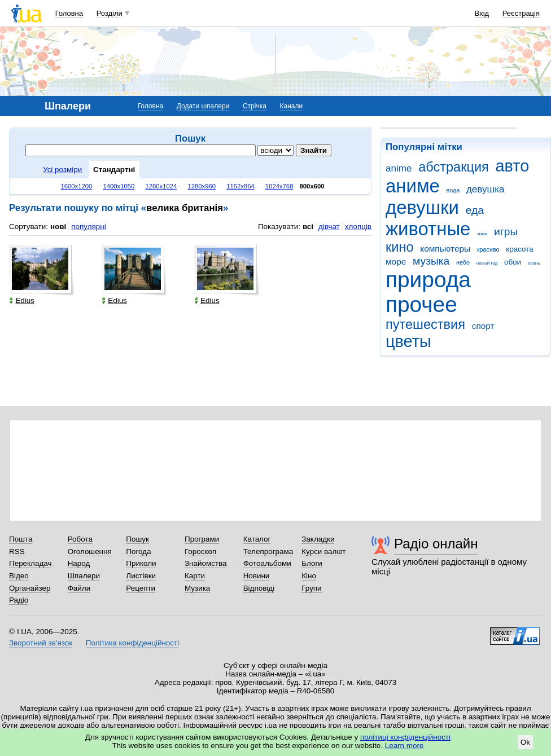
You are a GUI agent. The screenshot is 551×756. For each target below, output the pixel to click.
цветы (408, 341)
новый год (487, 263)
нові (58, 227)
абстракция (454, 167)
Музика (197, 588)
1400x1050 (119, 186)
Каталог (257, 539)
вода (453, 190)
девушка (486, 189)
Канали (292, 106)
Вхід (482, 13)
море (396, 261)
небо (463, 262)
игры (506, 232)
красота (519, 249)
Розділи (110, 13)
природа (428, 280)
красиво (488, 249)
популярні (88, 227)
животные (428, 229)
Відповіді (259, 588)
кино (400, 247)
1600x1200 (77, 186)
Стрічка (255, 106)
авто (513, 166)
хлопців (358, 227)
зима (482, 234)
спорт (483, 326)
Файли (79, 588)
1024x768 (279, 186)
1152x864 (240, 186)
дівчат (329, 227)
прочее (421, 304)
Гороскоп (200, 551)
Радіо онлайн (436, 544)
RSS (17, 551)
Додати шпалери (203, 106)
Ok (525, 742)
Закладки (318, 539)
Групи (311, 588)
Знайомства (206, 563)
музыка (431, 261)
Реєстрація (521, 13)
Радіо (19, 600)
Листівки (141, 576)
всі (308, 227)
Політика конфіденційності (132, 643)
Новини (257, 576)
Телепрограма (268, 551)
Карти (195, 576)
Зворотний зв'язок (41, 643)
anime (399, 168)
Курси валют (323, 551)
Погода (138, 551)
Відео (19, 576)
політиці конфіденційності (405, 737)
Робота (80, 539)
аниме (413, 186)
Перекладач (30, 563)
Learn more (404, 746)
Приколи (141, 563)
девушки (422, 207)
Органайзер (30, 588)
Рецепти (141, 588)
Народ (79, 563)
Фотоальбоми (267, 563)
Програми (202, 539)
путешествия (425, 324)
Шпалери (84, 576)
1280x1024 (161, 186)
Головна (69, 13)
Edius (22, 300)
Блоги (312, 563)
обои (513, 262)
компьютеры (445, 249)
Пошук (137, 539)
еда (475, 210)
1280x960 (202, 186)
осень (534, 263)
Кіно (309, 576)
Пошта (21, 539)
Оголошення (90, 551)
